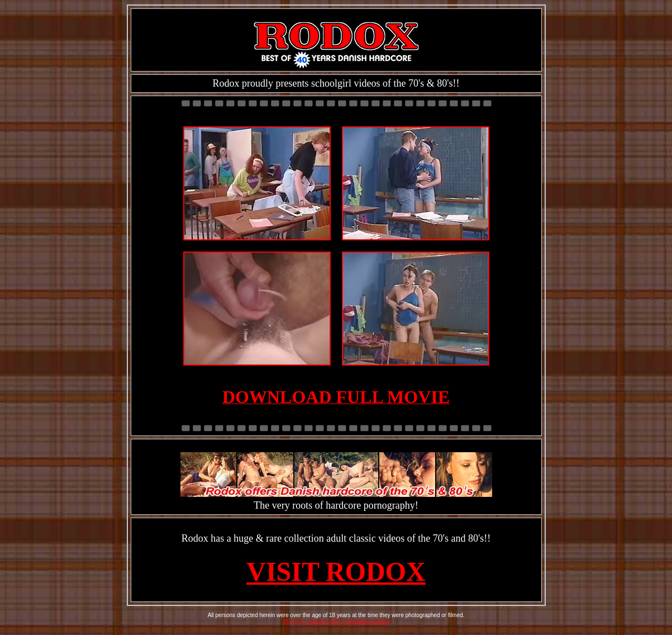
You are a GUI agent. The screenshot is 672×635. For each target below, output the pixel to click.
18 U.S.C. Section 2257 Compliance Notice (336, 621)
